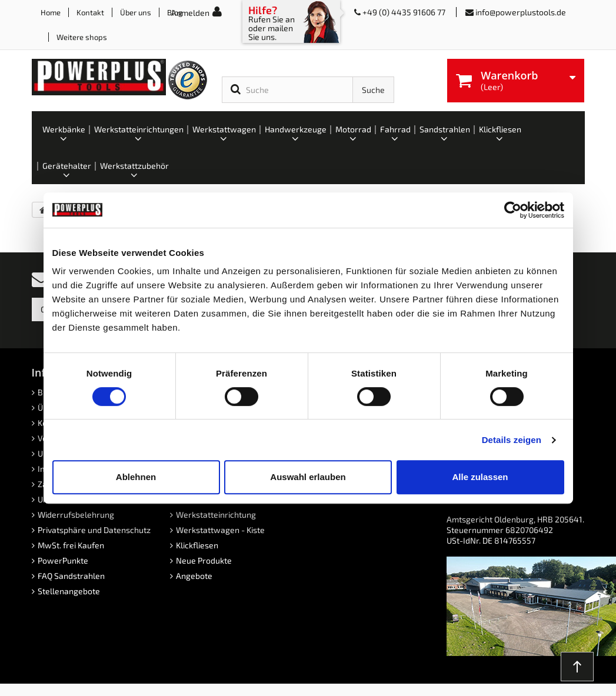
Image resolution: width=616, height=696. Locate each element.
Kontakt (90, 12)
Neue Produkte (204, 560)
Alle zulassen (480, 477)
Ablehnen (136, 477)
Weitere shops (82, 37)
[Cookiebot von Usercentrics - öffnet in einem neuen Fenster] (513, 210)
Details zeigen (512, 440)
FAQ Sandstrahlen (71, 576)
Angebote (194, 576)
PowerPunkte (63, 560)
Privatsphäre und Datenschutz (94, 530)
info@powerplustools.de (521, 12)
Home (51, 12)
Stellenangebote (69, 591)
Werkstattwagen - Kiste (220, 530)
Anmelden (190, 13)
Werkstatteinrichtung (216, 514)
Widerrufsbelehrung (76, 514)
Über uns (136, 12)
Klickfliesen (197, 545)
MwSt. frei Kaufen (71, 545)
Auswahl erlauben (308, 477)
